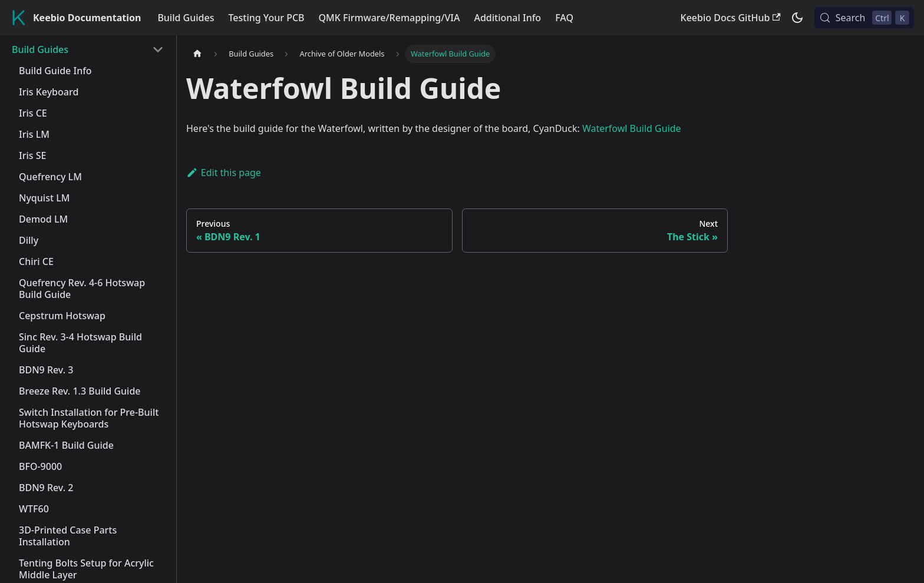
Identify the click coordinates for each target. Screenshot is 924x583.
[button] (88, 49)
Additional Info (507, 18)
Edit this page (224, 173)
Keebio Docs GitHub (731, 18)
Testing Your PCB (266, 18)
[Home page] (197, 54)
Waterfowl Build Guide (632, 128)
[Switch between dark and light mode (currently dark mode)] (797, 18)
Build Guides (186, 18)
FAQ (564, 18)
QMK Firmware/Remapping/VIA (390, 18)
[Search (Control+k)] (864, 18)
